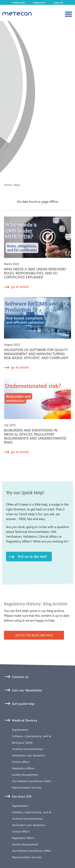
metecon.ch (39, 2)
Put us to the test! (32, 556)
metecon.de (18, 2)
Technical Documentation (28, 749)
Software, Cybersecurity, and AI (32, 736)
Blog (17, 185)
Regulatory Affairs (23, 768)
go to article (20, 286)
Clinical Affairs (21, 762)
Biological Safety (22, 743)
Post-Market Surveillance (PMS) (32, 781)
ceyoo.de (58, 2)
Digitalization (20, 730)
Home (8, 185)
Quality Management (25, 775)
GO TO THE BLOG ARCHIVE (34, 635)
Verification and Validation (28, 755)
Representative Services (27, 788)
